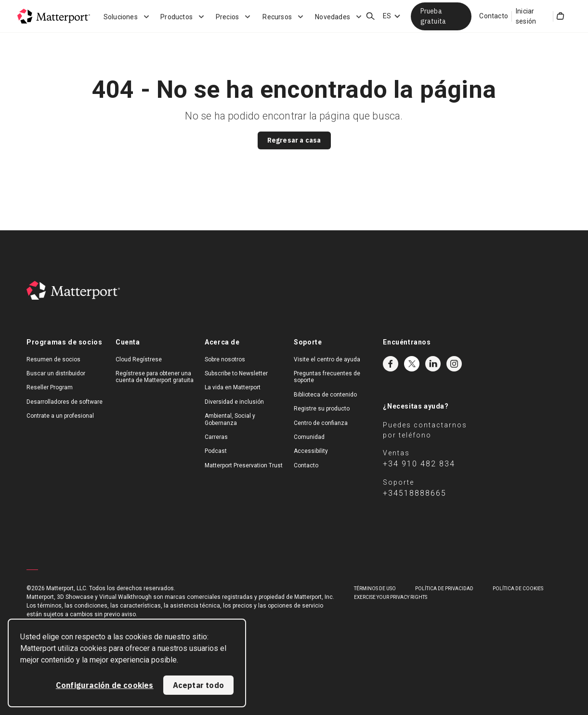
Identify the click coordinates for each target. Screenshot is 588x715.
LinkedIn (433, 364)
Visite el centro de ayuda (327, 359)
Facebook (391, 364)
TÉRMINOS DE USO (375, 589)
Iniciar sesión (526, 16)
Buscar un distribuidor (56, 373)
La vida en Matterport (233, 387)
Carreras (216, 437)
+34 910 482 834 (419, 464)
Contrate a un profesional (60, 416)
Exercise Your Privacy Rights (391, 597)
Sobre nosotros (225, 359)
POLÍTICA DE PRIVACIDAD (444, 589)
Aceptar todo (198, 685)
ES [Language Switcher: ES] (387, 16)
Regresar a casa (294, 140)
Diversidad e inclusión (234, 402)
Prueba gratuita (433, 16)
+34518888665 (415, 493)
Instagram (454, 364)
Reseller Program (50, 387)
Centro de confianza (321, 423)
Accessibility (311, 451)
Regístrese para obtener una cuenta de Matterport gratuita (155, 377)
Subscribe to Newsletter (236, 373)
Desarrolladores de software (65, 402)
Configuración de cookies (105, 685)
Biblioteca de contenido (325, 395)
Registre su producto (322, 409)
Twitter (412, 364)
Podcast (216, 451)
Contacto (494, 16)
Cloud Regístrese (139, 359)
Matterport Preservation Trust (244, 465)
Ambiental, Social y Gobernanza (230, 419)
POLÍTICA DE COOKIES (518, 589)
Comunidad (309, 437)
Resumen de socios (53, 359)
